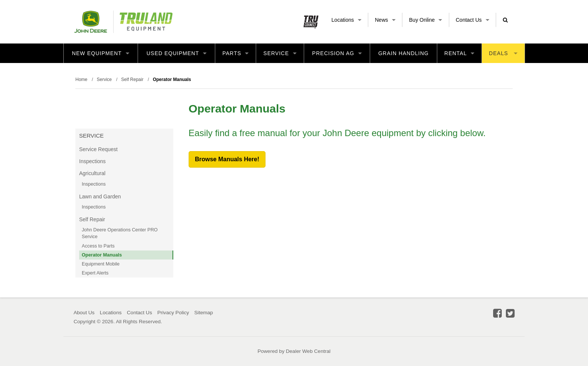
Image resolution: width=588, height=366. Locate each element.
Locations (346, 20)
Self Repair (92, 219)
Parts (235, 53)
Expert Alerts (95, 273)
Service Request (98, 149)
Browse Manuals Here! (227, 159)
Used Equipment (177, 53)
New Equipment (101, 53)
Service (280, 53)
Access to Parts (98, 246)
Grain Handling (404, 53)
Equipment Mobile (101, 264)
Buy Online (426, 20)
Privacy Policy (173, 313)
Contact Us (472, 20)
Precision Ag (337, 53)
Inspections (92, 161)
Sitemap (204, 313)
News (385, 20)
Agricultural (92, 173)
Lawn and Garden (100, 196)
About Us (84, 313)
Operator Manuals (102, 255)
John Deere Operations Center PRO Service (120, 233)
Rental (459, 53)
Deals (503, 53)
